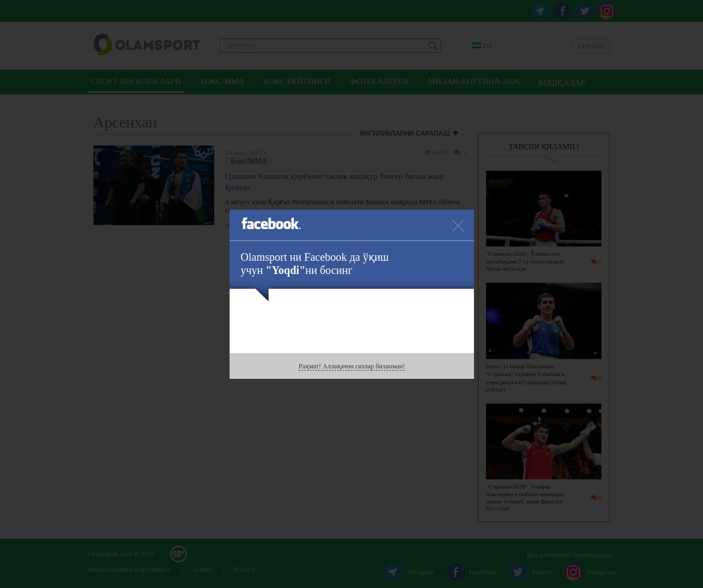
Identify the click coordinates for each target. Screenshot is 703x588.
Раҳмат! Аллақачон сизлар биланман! (352, 366)
